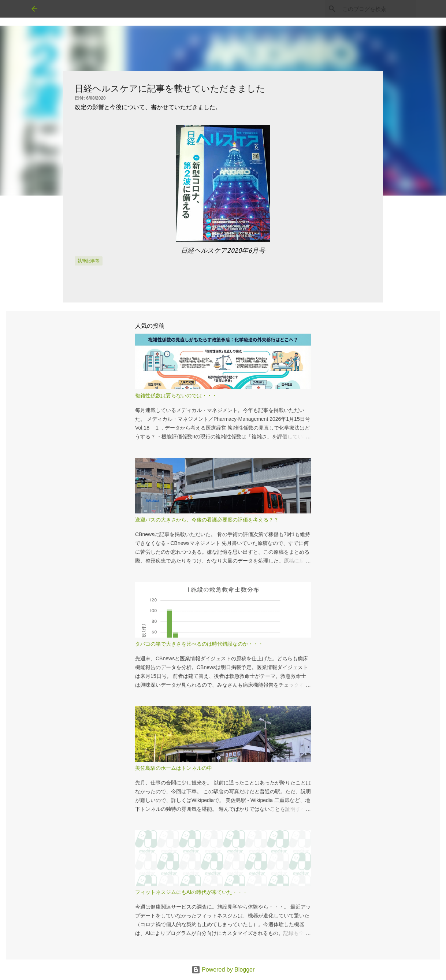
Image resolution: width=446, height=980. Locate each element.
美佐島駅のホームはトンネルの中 (174, 768)
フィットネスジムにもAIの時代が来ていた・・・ (191, 892)
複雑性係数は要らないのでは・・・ (176, 396)
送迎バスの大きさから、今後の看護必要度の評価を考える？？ (207, 520)
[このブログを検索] (378, 9)
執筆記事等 (89, 261)
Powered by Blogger (223, 970)
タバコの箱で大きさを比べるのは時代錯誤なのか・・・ (199, 644)
